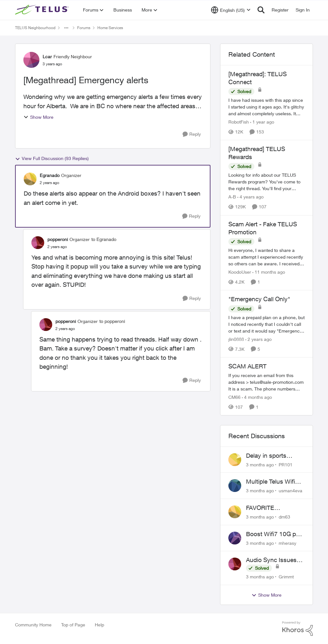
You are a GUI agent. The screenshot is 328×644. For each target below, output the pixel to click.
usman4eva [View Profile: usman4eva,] (291, 491)
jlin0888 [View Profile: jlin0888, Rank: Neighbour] (236, 339)
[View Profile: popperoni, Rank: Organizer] (38, 243)
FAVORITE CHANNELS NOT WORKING (270, 508)
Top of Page (73, 625)
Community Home (33, 625)
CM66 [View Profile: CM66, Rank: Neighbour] (234, 397)
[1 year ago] (262, 122)
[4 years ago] (250, 197)
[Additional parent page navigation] (66, 28)
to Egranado (104, 239)
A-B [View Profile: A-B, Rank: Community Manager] (232, 197)
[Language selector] (231, 10)
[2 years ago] (258, 339)
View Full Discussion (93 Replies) (52, 158)
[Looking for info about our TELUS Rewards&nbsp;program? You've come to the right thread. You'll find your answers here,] (266, 182)
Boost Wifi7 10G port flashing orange (275, 534)
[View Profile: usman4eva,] (235, 486)
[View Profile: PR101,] (235, 460)
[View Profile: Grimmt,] (235, 564)
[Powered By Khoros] (298, 629)
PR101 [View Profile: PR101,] (286, 464)
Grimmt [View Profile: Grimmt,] (286, 577)
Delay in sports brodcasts (266, 456)
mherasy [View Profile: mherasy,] (287, 543)
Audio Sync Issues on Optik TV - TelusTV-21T (271, 560)
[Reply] (192, 134)
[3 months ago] (260, 464)
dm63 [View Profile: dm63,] (284, 517)
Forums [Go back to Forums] (84, 28)
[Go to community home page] (43, 10)
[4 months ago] (257, 397)
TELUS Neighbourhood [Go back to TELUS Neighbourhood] (35, 28)
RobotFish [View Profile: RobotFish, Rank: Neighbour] (239, 122)
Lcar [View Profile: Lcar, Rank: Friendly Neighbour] (47, 56)
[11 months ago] (269, 272)
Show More (38, 117)
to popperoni (112, 321)
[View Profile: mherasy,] (235, 538)
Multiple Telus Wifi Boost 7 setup (271, 482)
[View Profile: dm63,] (235, 512)
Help (99, 625)
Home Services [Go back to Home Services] (110, 28)
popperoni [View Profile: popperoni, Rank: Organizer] (58, 239)
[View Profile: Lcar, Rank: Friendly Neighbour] (31, 60)
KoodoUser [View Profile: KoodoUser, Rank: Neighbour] (240, 272)
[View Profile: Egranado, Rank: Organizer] (30, 179)
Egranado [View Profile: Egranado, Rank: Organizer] (50, 175)
